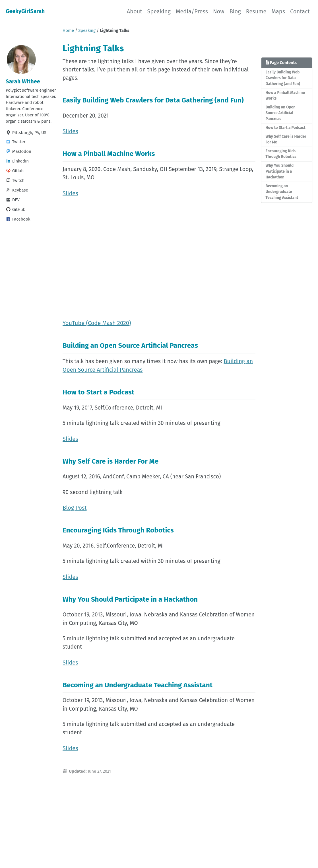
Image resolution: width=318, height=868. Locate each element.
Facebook (18, 228)
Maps (278, 11)
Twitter (16, 150)
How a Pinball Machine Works (286, 96)
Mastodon (18, 160)
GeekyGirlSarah (26, 11)
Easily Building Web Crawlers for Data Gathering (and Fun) (283, 78)
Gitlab (15, 179)
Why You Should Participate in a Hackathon (280, 173)
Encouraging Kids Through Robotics (281, 155)
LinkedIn (17, 170)
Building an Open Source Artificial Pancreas (281, 114)
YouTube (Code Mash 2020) (97, 326)
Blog (235, 11)
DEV (13, 208)
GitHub (16, 218)
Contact (300, 11)
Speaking (159, 11)
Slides (70, 133)
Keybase (17, 199)
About (135, 11)
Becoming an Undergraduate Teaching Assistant (282, 194)
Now (219, 11)
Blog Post (75, 515)
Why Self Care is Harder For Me (286, 141)
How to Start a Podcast (286, 128)
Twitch (15, 189)
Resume (256, 11)
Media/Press (192, 11)
